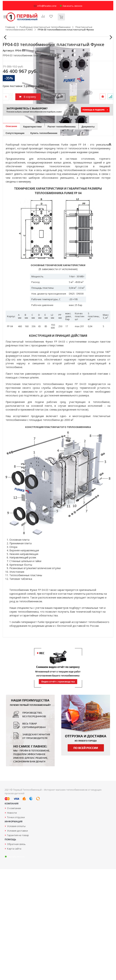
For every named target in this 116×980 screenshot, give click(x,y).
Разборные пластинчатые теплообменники (45, 27)
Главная (10, 27)
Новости (12, 924)
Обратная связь (16, 955)
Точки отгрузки (16, 928)
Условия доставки (17, 942)
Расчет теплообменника (62, 238)
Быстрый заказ (53, 208)
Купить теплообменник (44, 244)
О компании (14, 919)
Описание (11, 237)
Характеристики (32, 238)
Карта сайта (14, 960)
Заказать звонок (71, 6)
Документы (88, 238)
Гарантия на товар (18, 946)
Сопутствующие (15, 244)
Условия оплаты (16, 937)
